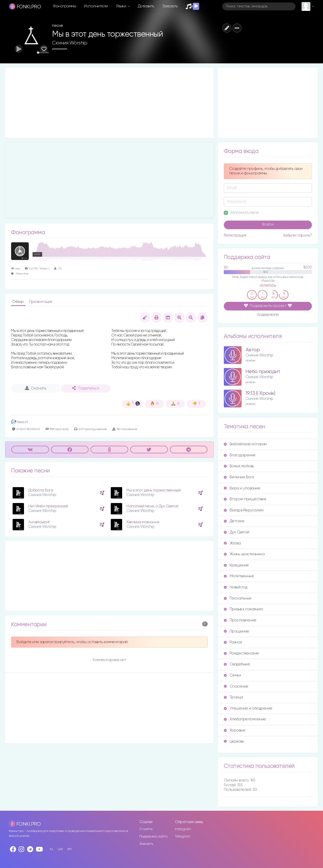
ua (60, 849)
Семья (232, 675)
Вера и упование (242, 488)
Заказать (170, 6)
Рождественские (241, 653)
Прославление (240, 620)
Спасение (236, 686)
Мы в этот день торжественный (153, 490)
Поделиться (86, 388)
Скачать (36, 388)
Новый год (236, 587)
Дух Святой (237, 532)
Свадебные (237, 664)
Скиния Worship (70, 43)
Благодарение (240, 455)
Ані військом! (39, 522)
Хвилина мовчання (143, 522)
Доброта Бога (41, 490)
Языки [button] (122, 6)
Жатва (232, 543)
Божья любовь (239, 466)
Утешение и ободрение (248, 708)
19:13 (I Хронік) (260, 393)
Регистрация (235, 235)
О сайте (146, 829)
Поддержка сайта (153, 836)
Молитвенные (239, 576)
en (70, 849)
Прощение (236, 631)
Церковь (234, 741)
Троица (233, 697)
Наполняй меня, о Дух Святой (152, 506)
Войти (268, 225)
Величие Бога (239, 477)
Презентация (41, 302)
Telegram (182, 836)
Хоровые (235, 730)
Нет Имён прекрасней (48, 506)
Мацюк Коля (22, 274)
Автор (253, 350)
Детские (234, 521)
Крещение (236, 565)
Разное (233, 642)
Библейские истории (245, 444)
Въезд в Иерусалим (244, 510)
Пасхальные (238, 598)
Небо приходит (263, 372)
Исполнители (96, 6)
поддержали (268, 315)
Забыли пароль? (297, 235)
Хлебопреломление (245, 719)
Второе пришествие (245, 499)
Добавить (146, 6)
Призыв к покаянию (244, 609)
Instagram (183, 829)
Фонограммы (64, 6)
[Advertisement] (109, 103)
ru (51, 849)
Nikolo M (19, 422)
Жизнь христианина (244, 554)
